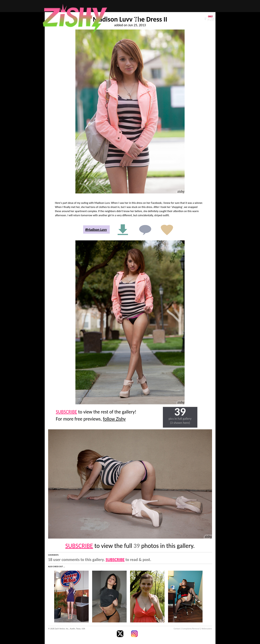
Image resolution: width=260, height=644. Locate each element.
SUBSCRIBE (67, 412)
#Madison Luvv (96, 230)
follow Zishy (114, 419)
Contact (177, 629)
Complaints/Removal (191, 629)
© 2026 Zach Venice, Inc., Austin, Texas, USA (67, 629)
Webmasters (207, 629)
